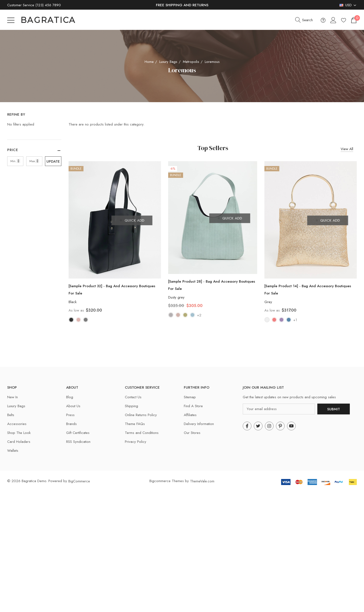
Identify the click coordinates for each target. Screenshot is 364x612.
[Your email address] (279, 409)
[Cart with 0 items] (354, 20)
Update (53, 161)
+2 (199, 315)
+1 (295, 320)
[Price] (34, 152)
